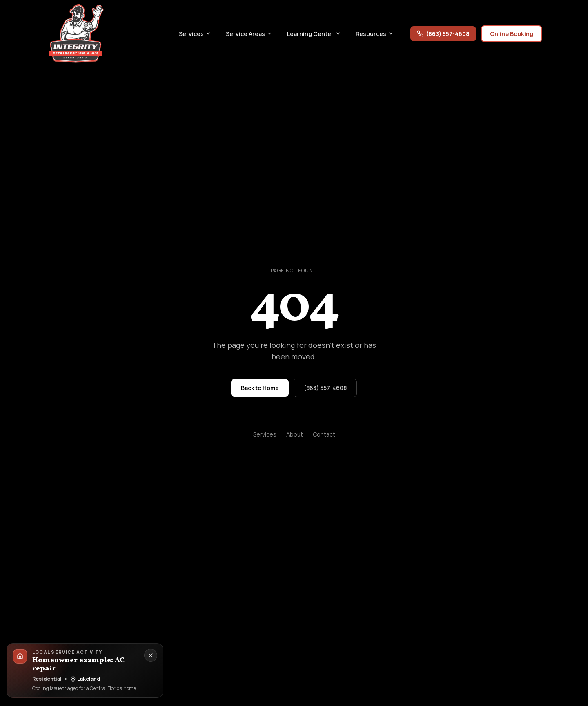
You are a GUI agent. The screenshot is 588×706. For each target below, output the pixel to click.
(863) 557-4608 (443, 34)
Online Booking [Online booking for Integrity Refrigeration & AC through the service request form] (512, 34)
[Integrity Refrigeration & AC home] (76, 33)
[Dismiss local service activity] (151, 655)
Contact (324, 434)
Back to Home (260, 388)
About (295, 434)
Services (265, 434)
